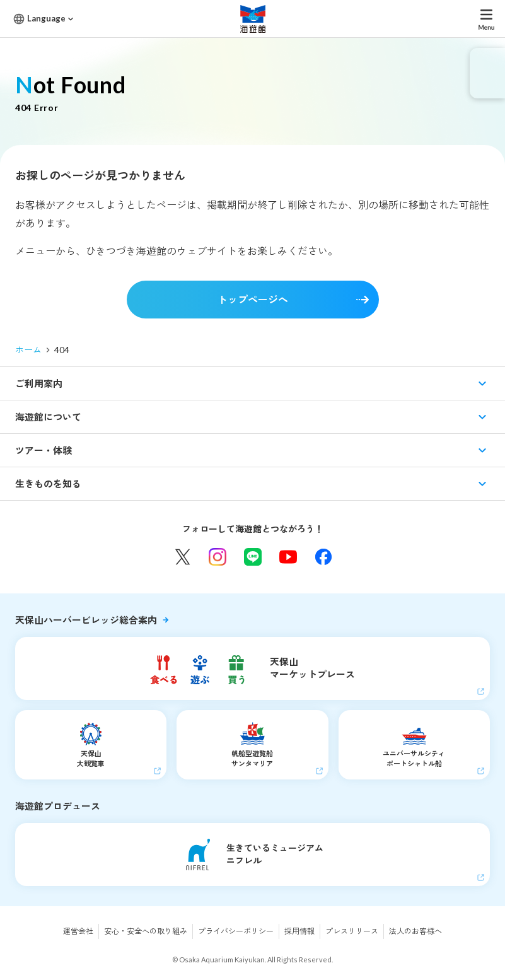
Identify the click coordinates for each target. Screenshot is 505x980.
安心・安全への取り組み (146, 931)
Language (46, 18)
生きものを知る (48, 484)
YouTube (288, 557)
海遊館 (253, 19)
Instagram (218, 557)
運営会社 (78, 931)
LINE (253, 557)
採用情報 (299, 931)
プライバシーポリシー (236, 931)
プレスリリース (352, 931)
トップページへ (253, 299)
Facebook (323, 557)
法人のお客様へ (415, 931)
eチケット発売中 (487, 73)
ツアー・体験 (44, 450)
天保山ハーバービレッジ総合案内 (86, 620)
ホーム (28, 350)
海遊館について (48, 417)
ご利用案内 (39, 383)
